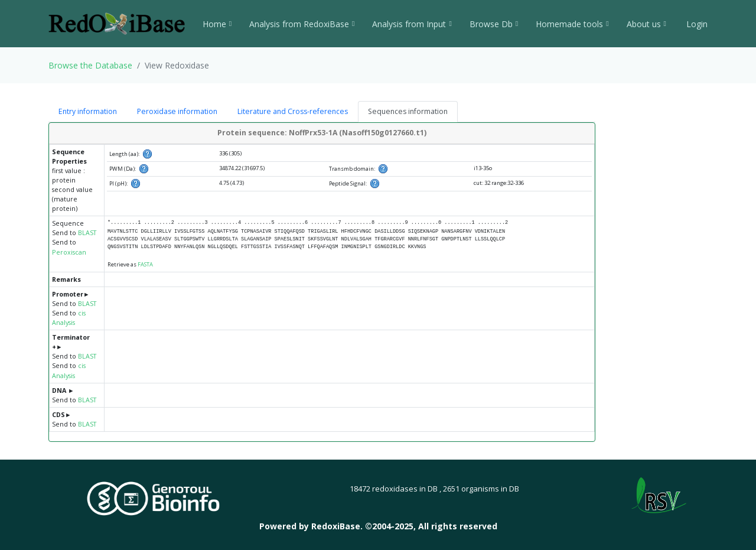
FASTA (145, 264)
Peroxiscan (69, 252)
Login (696, 24)
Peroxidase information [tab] (177, 111)
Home (217, 24)
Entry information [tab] (88, 111)
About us (646, 24)
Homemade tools (572, 24)
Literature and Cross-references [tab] (293, 111)
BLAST (87, 233)
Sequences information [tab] (408, 111)
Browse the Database (90, 65)
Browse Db (494, 24)
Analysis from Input (412, 24)
